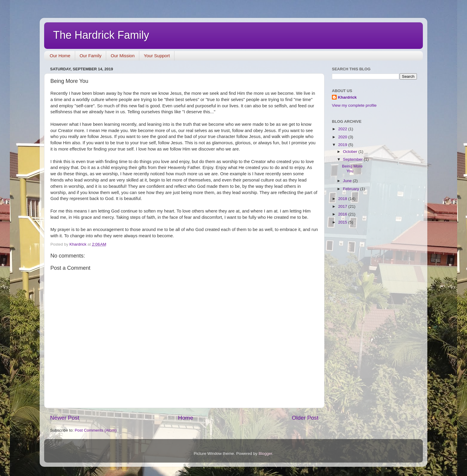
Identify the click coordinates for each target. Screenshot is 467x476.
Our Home (60, 56)
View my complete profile (354, 105)
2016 (343, 214)
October (351, 152)
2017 (343, 206)
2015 (343, 222)
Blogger (265, 453)
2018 (343, 199)
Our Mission (123, 56)
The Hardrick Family (101, 35)
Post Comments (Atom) (96, 430)
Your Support (157, 56)
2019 (343, 145)
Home (185, 418)
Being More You (352, 169)
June (348, 181)
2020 (343, 137)
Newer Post (65, 418)
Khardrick (347, 97)
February (352, 189)
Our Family (91, 56)
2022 (343, 129)
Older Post (305, 418)
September (353, 159)
